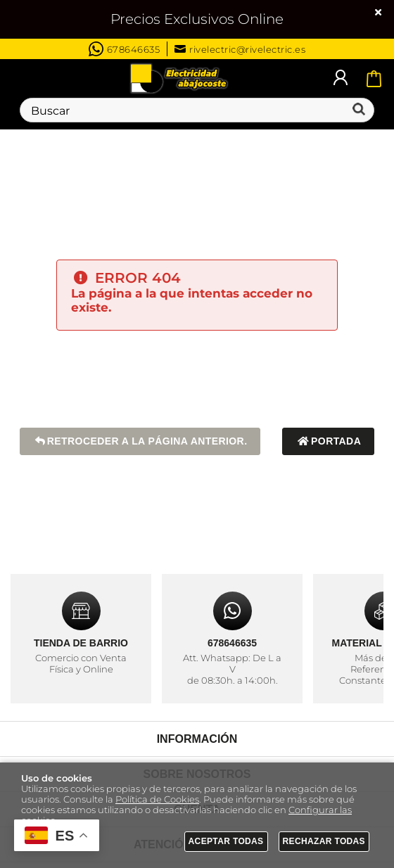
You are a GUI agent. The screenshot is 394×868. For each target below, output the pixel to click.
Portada (328, 441)
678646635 (125, 49)
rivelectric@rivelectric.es (240, 49)
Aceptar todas (226, 841)
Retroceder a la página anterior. (140, 441)
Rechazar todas (324, 841)
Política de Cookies (157, 799)
